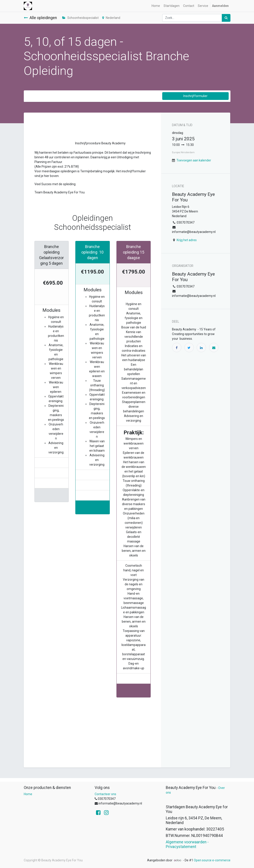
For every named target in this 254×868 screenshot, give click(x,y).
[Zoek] (226, 18)
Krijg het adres (187, 240)
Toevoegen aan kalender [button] (194, 160)
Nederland (111, 18)
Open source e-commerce (212, 860)
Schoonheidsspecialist (80, 18)
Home (28, 794)
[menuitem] (156, 6)
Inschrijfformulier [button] (195, 96)
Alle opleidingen (40, 18)
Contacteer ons (105, 794)
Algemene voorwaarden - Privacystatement (187, 844)
